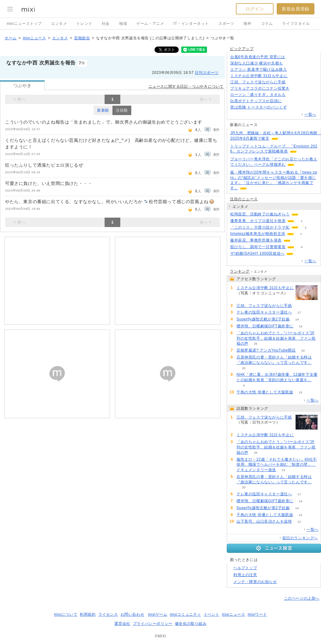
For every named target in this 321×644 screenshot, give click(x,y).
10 (303, 350)
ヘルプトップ (245, 568)
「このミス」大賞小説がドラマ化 (260, 227)
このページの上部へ (302, 598)
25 (256, 344)
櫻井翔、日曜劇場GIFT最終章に (265, 326)
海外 (247, 24)
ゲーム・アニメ (150, 24)
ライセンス (108, 614)
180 (294, 70)
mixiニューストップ (24, 24)
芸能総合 (82, 38)
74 (244, 298)
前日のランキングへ (300, 538)
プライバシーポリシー (153, 624)
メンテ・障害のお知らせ (255, 582)
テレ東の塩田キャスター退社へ (264, 312)
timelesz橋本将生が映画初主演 (258, 234)
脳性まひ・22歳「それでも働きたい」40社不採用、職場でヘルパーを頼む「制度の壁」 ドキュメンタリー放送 (277, 465)
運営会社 (122, 624)
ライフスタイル (296, 24)
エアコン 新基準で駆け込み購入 (258, 69)
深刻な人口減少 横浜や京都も (257, 63)
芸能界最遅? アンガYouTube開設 (266, 350)
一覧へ (310, 114)
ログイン (255, 9)
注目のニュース (244, 199)
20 (244, 368)
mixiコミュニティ (185, 614)
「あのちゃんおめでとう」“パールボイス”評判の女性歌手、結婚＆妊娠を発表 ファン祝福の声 (276, 338)
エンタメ (59, 24)
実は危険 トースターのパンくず (258, 107)
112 (293, 57)
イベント (211, 614)
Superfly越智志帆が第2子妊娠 (263, 319)
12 (299, 522)
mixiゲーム (158, 614)
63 (293, 95)
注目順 (122, 110)
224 (289, 101)
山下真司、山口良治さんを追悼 (264, 521)
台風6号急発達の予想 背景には (258, 57)
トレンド (84, 24)
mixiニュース (34, 38)
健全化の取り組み (191, 624)
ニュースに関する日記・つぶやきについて (186, 86)
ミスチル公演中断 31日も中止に (259, 76)
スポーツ (226, 24)
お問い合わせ (133, 614)
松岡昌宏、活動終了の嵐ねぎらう (260, 214)
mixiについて (66, 614)
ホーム (11, 38)
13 (300, 392)
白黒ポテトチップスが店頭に (256, 101)
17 (299, 312)
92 (297, 89)
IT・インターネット (191, 24)
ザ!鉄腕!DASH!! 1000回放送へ (257, 253)
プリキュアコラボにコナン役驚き (260, 88)
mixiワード (257, 614)
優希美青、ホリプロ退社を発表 (258, 221)
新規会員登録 (296, 9)
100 (293, 82)
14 (297, 319)
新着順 (103, 110)
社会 (106, 24)
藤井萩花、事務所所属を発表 (256, 240)
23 (283, 470)
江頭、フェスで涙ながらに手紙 (258, 82)
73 (295, 76)
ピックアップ (242, 49)
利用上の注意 (245, 575)
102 (294, 107)
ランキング (240, 271)
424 (290, 63)
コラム (267, 24)
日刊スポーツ (207, 73)
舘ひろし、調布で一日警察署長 (258, 247)
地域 (123, 24)
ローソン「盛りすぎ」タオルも (258, 95)
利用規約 (88, 614)
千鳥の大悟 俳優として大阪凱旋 (265, 392)
